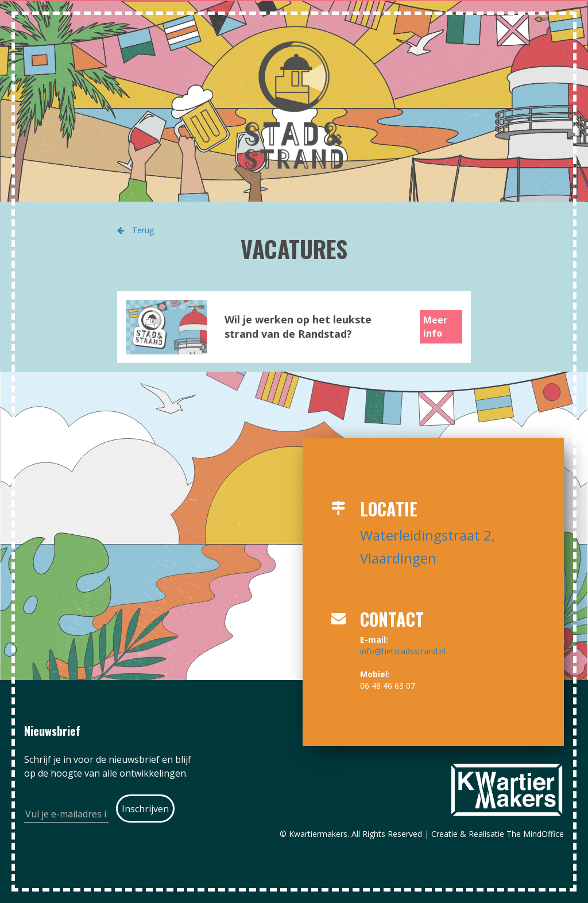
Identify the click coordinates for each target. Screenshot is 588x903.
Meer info (435, 327)
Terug (136, 230)
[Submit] (146, 809)
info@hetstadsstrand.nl (403, 651)
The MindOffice (535, 834)
